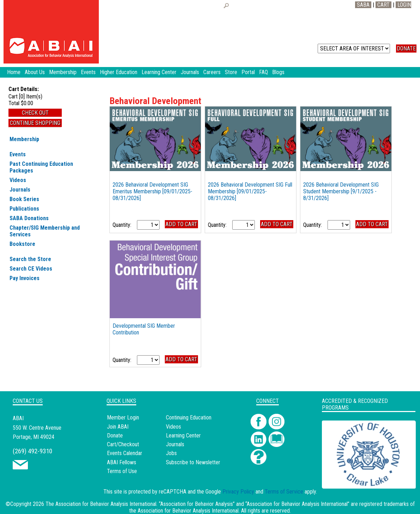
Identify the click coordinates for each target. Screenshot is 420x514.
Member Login (123, 418)
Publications (24, 209)
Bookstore (22, 244)
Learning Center (183, 436)
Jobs (171, 453)
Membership (24, 139)
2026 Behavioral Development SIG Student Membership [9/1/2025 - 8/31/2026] (341, 191)
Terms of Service (284, 492)
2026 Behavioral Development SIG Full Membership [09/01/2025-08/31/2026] (250, 191)
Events (18, 154)
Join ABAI (118, 427)
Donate (115, 436)
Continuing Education (189, 418)
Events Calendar (125, 453)
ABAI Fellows (122, 462)
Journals (20, 190)
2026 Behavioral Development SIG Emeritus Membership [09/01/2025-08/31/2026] (152, 191)
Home (14, 72)
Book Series (24, 199)
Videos (18, 180)
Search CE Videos (31, 269)
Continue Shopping (35, 123)
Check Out (35, 113)
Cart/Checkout (123, 444)
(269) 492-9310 (32, 451)
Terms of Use (122, 471)
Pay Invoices (25, 278)
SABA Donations (29, 218)
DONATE (406, 49)
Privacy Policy (238, 492)
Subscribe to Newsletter (193, 462)
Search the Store (30, 259)
